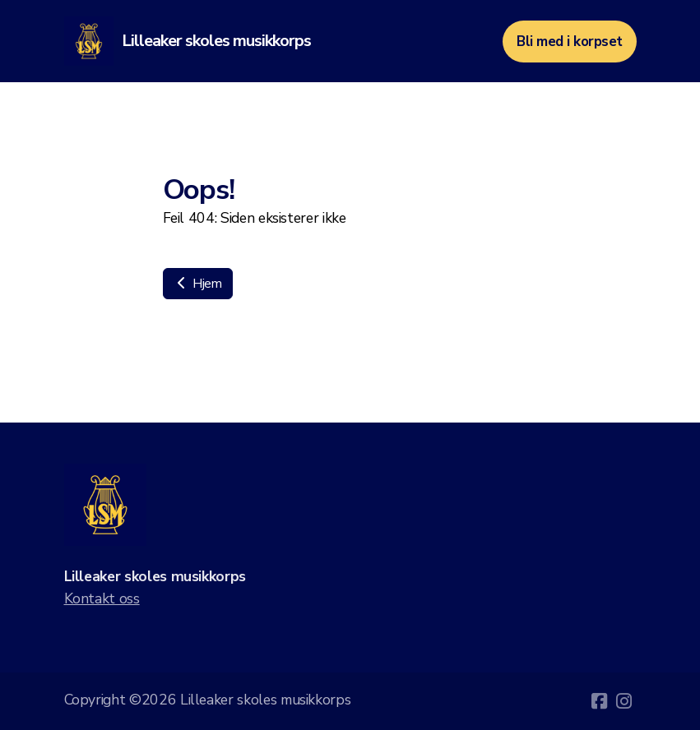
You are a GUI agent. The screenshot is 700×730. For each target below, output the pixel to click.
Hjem (198, 284)
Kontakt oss (102, 598)
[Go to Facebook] (600, 701)
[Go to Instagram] (624, 701)
